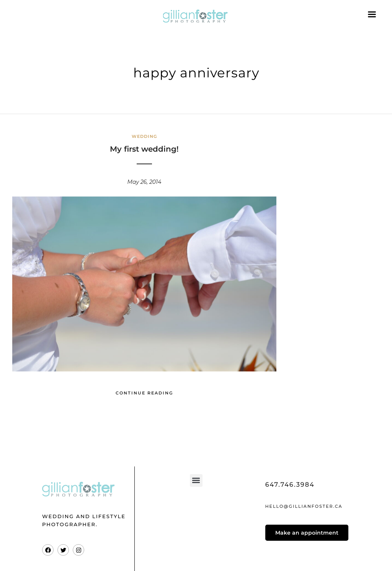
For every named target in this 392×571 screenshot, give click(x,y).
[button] (196, 480)
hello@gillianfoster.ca (304, 506)
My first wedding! (144, 149)
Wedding (144, 136)
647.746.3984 (290, 485)
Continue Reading (144, 393)
